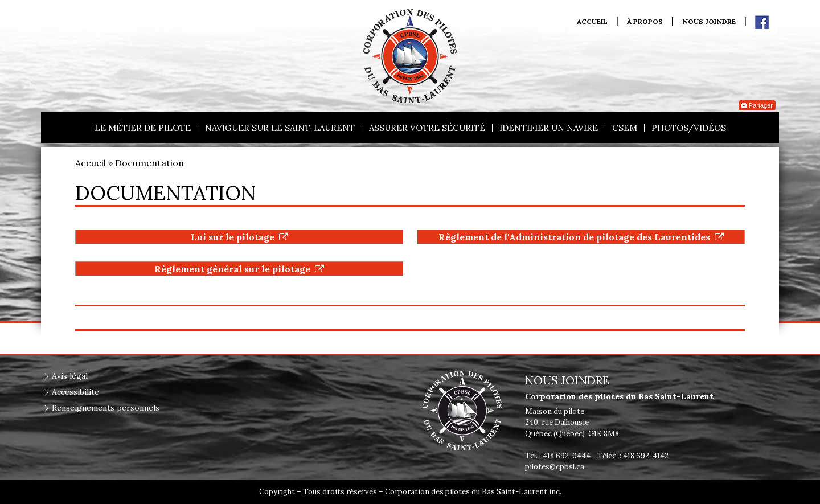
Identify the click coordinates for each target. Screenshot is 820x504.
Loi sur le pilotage (239, 237)
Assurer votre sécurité (427, 128)
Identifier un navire (549, 128)
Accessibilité (75, 392)
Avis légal (70, 376)
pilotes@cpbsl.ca (555, 467)
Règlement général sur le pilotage (239, 269)
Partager (757, 105)
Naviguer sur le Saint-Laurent (280, 128)
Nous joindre (709, 22)
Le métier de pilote (143, 128)
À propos (645, 22)
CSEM (625, 128)
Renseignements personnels (106, 408)
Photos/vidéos (689, 128)
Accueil (592, 22)
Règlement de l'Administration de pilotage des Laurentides (581, 237)
